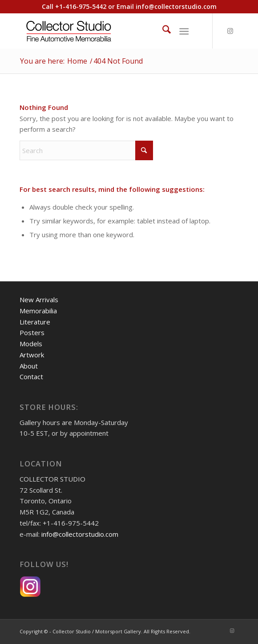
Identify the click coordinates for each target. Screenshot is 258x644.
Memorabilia (38, 311)
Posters (32, 332)
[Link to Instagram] (230, 31)
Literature (35, 322)
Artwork (32, 355)
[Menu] (184, 31)
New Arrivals (39, 300)
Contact (31, 377)
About (29, 366)
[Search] (162, 31)
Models (31, 344)
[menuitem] (162, 31)
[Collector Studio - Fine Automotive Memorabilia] (107, 31)
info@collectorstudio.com (176, 6)
